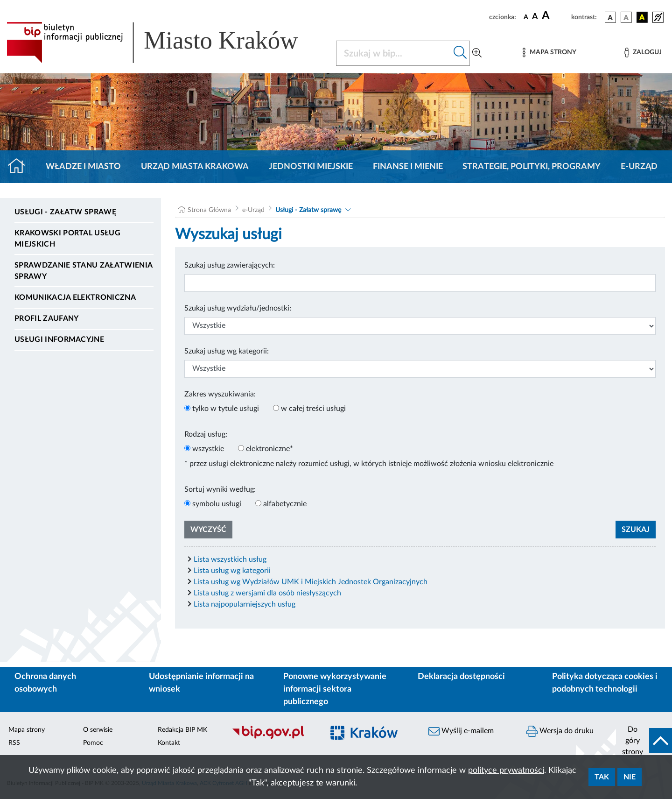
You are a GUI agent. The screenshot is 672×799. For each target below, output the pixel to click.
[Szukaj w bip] (460, 53)
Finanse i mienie (408, 167)
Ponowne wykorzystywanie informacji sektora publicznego (335, 689)
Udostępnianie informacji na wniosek (201, 683)
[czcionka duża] (555, 16)
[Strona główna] (20, 167)
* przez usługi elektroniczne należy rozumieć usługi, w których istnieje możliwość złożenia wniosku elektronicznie (369, 464)
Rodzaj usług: (206, 434)
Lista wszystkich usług (230, 559)
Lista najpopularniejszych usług (245, 604)
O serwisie (98, 730)
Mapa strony (27, 730)
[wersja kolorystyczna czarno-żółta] (642, 17)
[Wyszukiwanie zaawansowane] (477, 53)
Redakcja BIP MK (182, 730)
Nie (630, 777)
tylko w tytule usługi (226, 409)
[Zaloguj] (643, 53)
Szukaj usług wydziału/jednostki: (238, 308)
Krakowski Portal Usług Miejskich (67, 239)
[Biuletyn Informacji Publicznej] (273, 738)
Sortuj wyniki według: (220, 489)
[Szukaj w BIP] (394, 53)
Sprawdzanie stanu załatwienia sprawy (83, 271)
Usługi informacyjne (59, 339)
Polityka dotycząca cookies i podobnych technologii (605, 683)
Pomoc (93, 743)
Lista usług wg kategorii (232, 571)
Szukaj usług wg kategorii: (227, 351)
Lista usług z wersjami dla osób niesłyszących (267, 593)
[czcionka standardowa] (526, 17)
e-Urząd (639, 167)
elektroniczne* (269, 449)
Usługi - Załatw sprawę (65, 212)
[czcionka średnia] (535, 17)
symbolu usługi (217, 504)
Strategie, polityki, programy (532, 167)
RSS (14, 743)
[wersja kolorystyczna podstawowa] (610, 17)
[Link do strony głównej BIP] (166, 42)
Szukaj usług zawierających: (230, 265)
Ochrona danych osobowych (45, 683)
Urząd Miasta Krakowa (195, 167)
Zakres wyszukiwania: (220, 394)
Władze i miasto (83, 167)
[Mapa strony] (549, 53)
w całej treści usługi (313, 409)
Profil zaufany (46, 318)
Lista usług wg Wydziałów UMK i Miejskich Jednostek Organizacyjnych (311, 582)
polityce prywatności (506, 771)
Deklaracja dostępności (461, 677)
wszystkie (208, 449)
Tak (602, 777)
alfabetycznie (285, 504)
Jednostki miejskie (311, 167)
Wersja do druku (560, 731)
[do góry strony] (644, 741)
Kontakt (169, 743)
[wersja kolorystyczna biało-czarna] (626, 17)
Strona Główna (209, 210)
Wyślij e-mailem (461, 731)
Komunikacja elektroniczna (75, 297)
